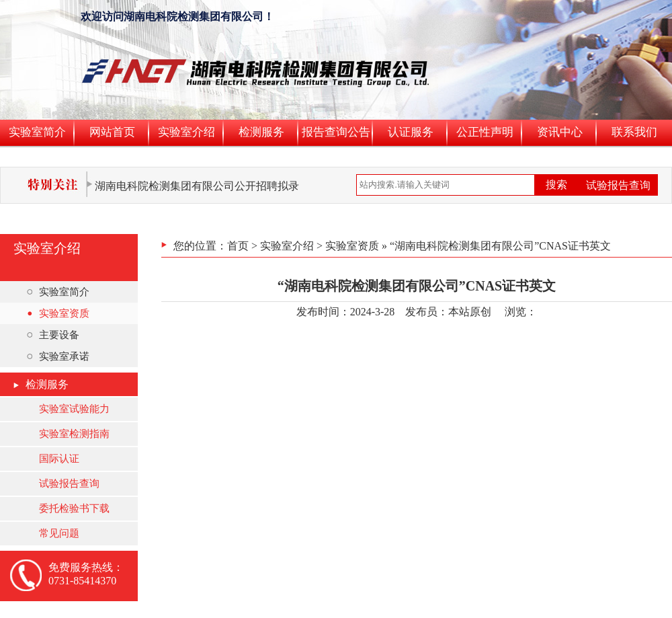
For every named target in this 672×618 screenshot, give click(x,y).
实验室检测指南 (74, 434)
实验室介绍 (186, 132)
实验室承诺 (58, 356)
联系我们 (634, 132)
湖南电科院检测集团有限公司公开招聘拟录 (197, 186)
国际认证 (59, 459)
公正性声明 (485, 132)
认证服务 (411, 132)
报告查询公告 (336, 132)
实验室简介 (37, 132)
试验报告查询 (618, 185)
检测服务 (261, 132)
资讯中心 (560, 132)
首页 (238, 246)
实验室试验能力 (74, 409)
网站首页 (112, 132)
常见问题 (59, 533)
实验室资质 (58, 313)
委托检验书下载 (74, 508)
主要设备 (53, 335)
